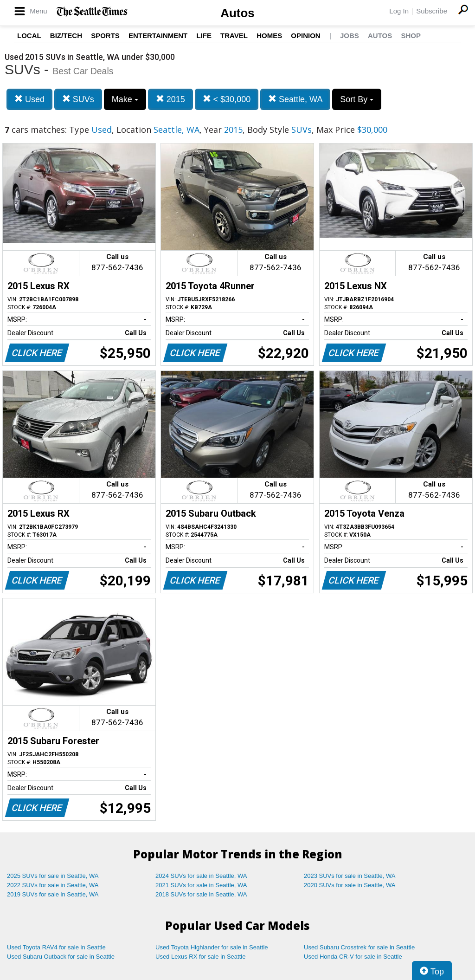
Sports (105, 36)
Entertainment (158, 36)
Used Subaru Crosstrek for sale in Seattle (359, 947)
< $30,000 (227, 99)
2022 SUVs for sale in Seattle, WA (53, 885)
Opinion (305, 36)
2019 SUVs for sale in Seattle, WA (53, 894)
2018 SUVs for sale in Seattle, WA (201, 894)
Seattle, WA (295, 99)
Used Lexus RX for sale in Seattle (200, 957)
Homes (269, 36)
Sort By (357, 99)
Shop (411, 36)
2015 (170, 99)
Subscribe (432, 11)
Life (204, 36)
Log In (399, 11)
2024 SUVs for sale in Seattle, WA (201, 876)
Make (125, 99)
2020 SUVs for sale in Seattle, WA (350, 885)
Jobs (350, 36)
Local (29, 36)
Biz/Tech (66, 36)
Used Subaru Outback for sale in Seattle (61, 957)
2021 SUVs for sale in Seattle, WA (201, 885)
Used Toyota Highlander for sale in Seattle (212, 947)
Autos (237, 13)
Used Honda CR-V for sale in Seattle (353, 957)
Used (29, 99)
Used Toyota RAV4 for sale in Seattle (56, 947)
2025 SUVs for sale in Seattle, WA (53, 876)
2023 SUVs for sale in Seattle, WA (350, 876)
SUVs (78, 99)
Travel (234, 36)
